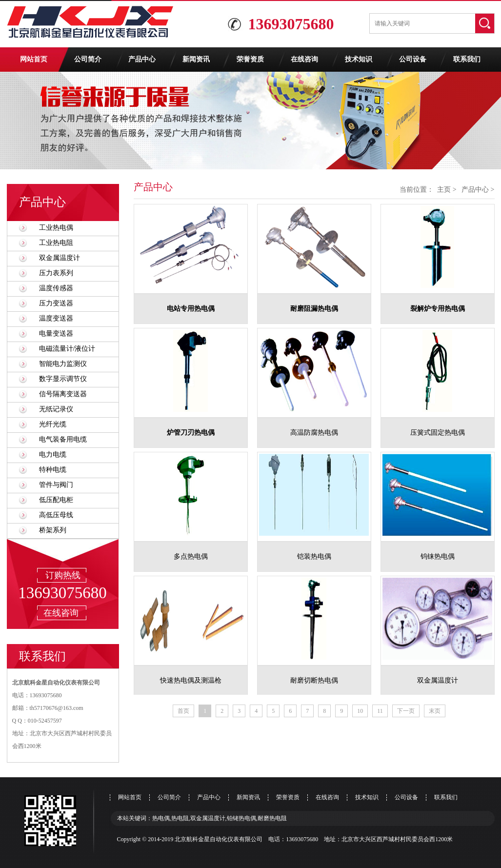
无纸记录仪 (56, 409)
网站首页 (34, 59)
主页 (444, 190)
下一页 (406, 711)
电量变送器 (56, 333)
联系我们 (467, 59)
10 (360, 711)
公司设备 (413, 59)
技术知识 (359, 59)
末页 (435, 711)
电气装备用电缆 (63, 439)
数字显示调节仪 (63, 379)
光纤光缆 (53, 424)
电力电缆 (53, 454)
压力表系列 (56, 273)
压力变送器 (56, 303)
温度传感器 (56, 288)
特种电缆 (53, 470)
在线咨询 (304, 59)
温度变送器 (56, 318)
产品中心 (142, 59)
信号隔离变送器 (63, 394)
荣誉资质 (250, 59)
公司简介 (88, 59)
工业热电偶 (56, 228)
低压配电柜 (56, 500)
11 (380, 711)
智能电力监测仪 (63, 364)
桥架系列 (53, 530)
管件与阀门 (56, 485)
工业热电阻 (56, 243)
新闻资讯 (196, 59)
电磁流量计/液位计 (67, 349)
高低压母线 (56, 515)
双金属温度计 (60, 258)
